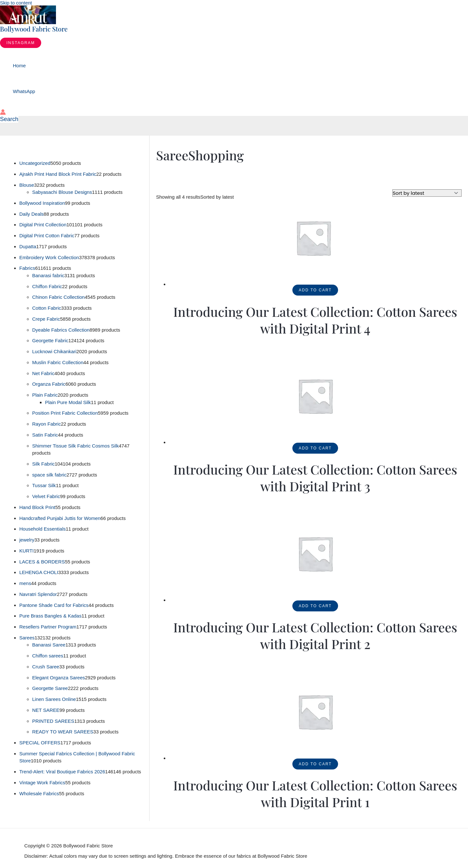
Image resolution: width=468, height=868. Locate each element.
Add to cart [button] (315, 290)
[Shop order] (427, 193)
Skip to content (16, 3)
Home (19, 66)
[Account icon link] (3, 113)
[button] (21, 43)
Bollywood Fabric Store (34, 29)
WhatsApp (24, 91)
